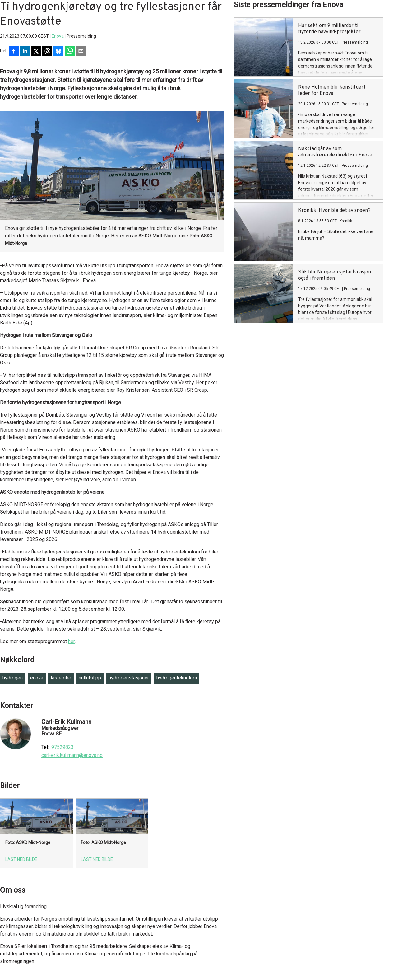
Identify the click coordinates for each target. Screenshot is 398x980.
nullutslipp (90, 678)
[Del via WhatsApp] (70, 52)
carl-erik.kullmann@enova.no (72, 755)
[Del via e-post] (81, 52)
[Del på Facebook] (14, 52)
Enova (58, 36)
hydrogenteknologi (177, 678)
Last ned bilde (21, 859)
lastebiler (61, 678)
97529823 (62, 747)
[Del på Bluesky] (58, 52)
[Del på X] (36, 52)
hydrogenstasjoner (129, 678)
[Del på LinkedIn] (25, 52)
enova (37, 678)
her (72, 641)
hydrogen (13, 678)
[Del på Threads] (47, 52)
